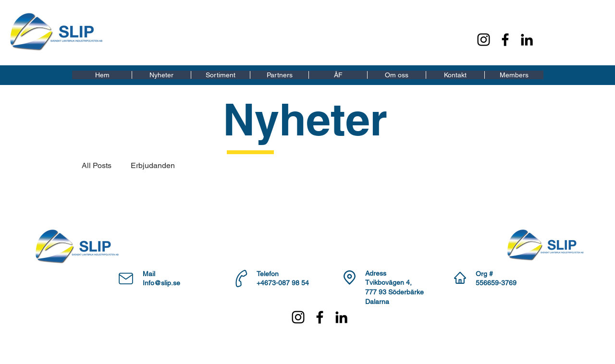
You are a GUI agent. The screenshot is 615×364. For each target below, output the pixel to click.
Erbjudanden (153, 165)
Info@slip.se (161, 283)
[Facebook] (505, 40)
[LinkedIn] (527, 40)
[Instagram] (484, 40)
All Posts (97, 165)
